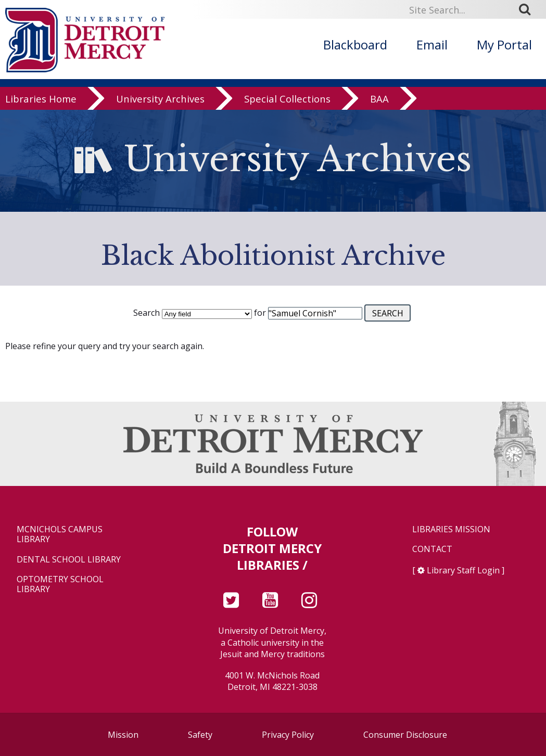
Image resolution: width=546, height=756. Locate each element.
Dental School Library (69, 560)
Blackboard (355, 44)
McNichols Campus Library (60, 534)
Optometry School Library (60, 584)
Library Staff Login (463, 570)
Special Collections (287, 101)
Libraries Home (41, 101)
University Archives (160, 101)
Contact (432, 549)
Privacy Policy (288, 735)
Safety (200, 735)
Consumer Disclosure (405, 735)
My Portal (504, 44)
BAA (379, 101)
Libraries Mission (451, 529)
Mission (123, 735)
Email (432, 44)
